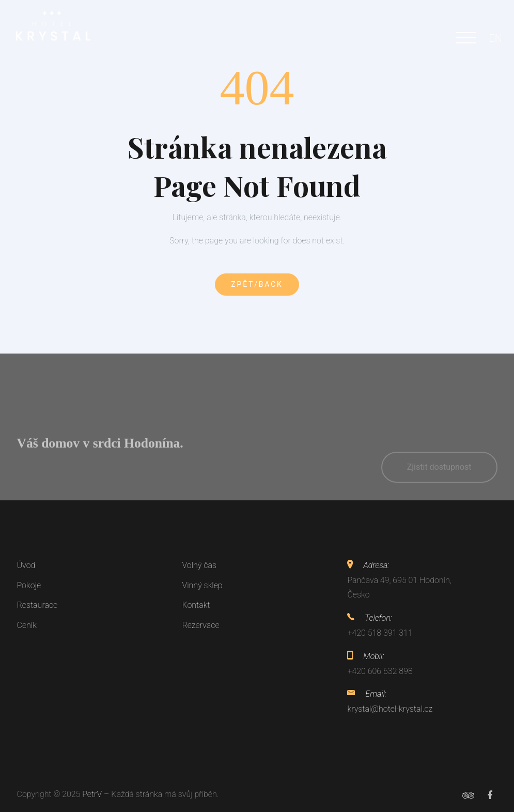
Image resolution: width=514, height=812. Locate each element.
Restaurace (37, 605)
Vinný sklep (202, 585)
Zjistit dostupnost (439, 476)
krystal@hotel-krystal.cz (390, 709)
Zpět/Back (257, 284)
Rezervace (200, 625)
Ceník (27, 625)
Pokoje (29, 585)
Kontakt (196, 605)
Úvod (26, 565)
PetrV (92, 794)
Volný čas (199, 565)
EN (495, 38)
